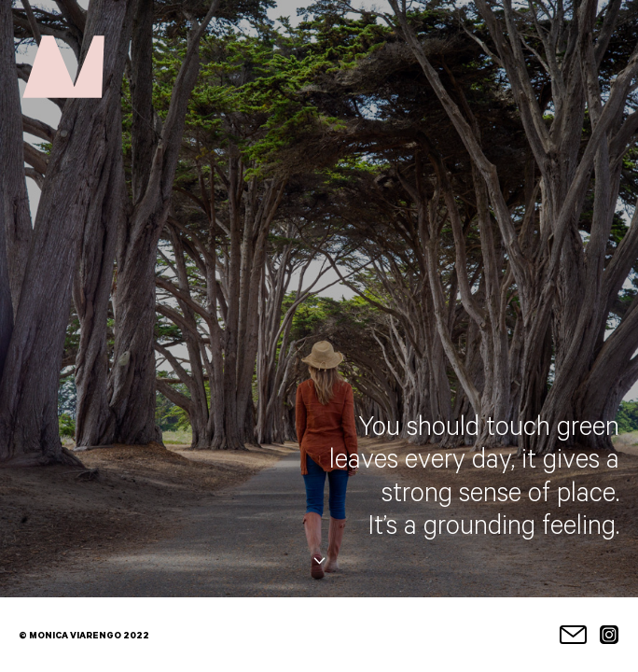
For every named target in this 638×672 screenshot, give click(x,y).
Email (573, 635)
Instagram (610, 635)
